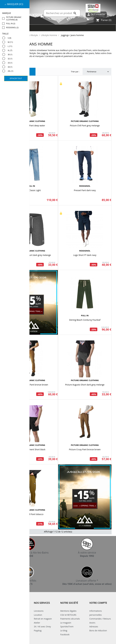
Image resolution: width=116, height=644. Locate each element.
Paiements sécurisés (70, 619)
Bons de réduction (98, 630)
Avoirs (92, 623)
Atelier (37, 623)
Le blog (64, 630)
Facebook (65, 634)
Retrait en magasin (43, 619)
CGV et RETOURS (68, 615)
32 (10, 59)
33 (10, 63)
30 (10, 55)
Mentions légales (68, 611)
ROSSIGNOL (85, 186)
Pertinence (98, 72)
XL (10, 50)
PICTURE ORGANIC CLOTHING (31, 121)
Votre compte (98, 603)
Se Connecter (96, 14)
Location (38, 615)
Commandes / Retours (100, 619)
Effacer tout (16, 78)
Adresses (94, 627)
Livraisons (39, 611)
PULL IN (31, 186)
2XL (11, 71)
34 (10, 67)
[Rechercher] (62, 13)
